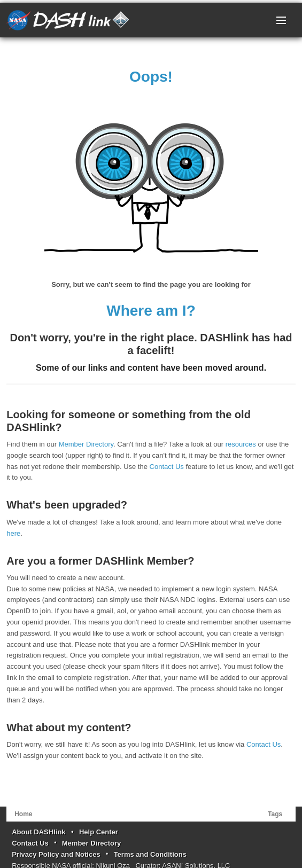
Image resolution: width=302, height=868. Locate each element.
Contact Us (167, 467)
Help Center (99, 832)
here (13, 533)
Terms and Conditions (150, 854)
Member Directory (86, 444)
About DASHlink (38, 832)
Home (23, 814)
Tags (275, 814)
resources (241, 444)
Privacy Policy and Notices (56, 854)
